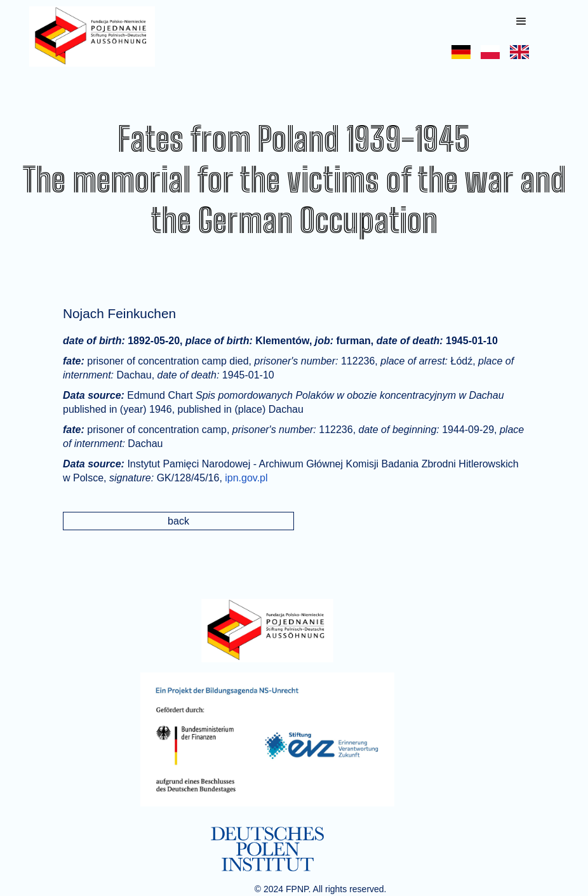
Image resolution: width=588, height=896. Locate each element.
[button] (521, 22)
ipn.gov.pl (246, 478)
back (178, 521)
